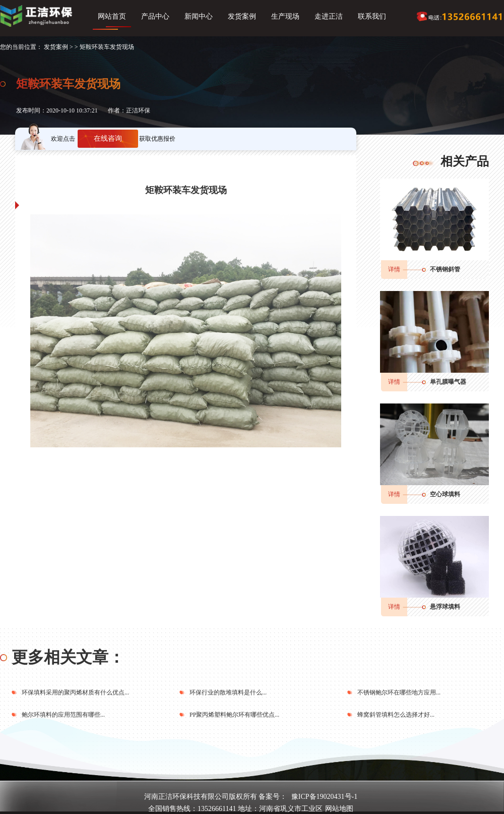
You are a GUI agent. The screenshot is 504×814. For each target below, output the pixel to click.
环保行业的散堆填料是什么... (228, 692)
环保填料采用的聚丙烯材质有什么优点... (75, 692)
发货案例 (242, 16)
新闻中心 (199, 16)
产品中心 (155, 16)
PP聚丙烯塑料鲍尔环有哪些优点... (234, 715)
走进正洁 (329, 16)
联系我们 (372, 16)
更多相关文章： (68, 657)
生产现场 (285, 16)
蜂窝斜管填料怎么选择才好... (396, 715)
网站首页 (112, 16)
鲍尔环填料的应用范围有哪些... (63, 715)
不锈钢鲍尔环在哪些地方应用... (399, 692)
